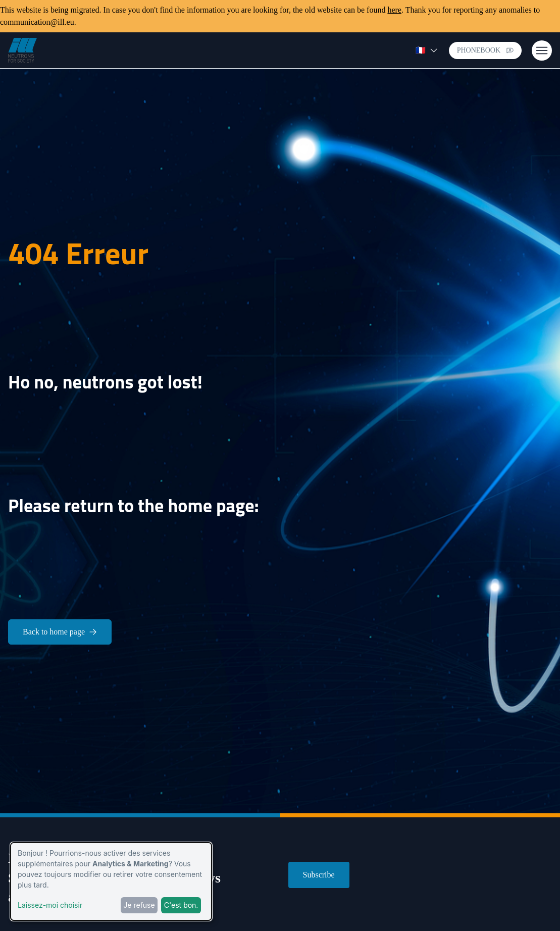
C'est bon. (181, 905)
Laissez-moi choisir (50, 905)
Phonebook (485, 50)
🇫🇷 (427, 50)
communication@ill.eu (37, 22)
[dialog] (111, 881)
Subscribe (319, 875)
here (394, 10)
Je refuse (139, 905)
